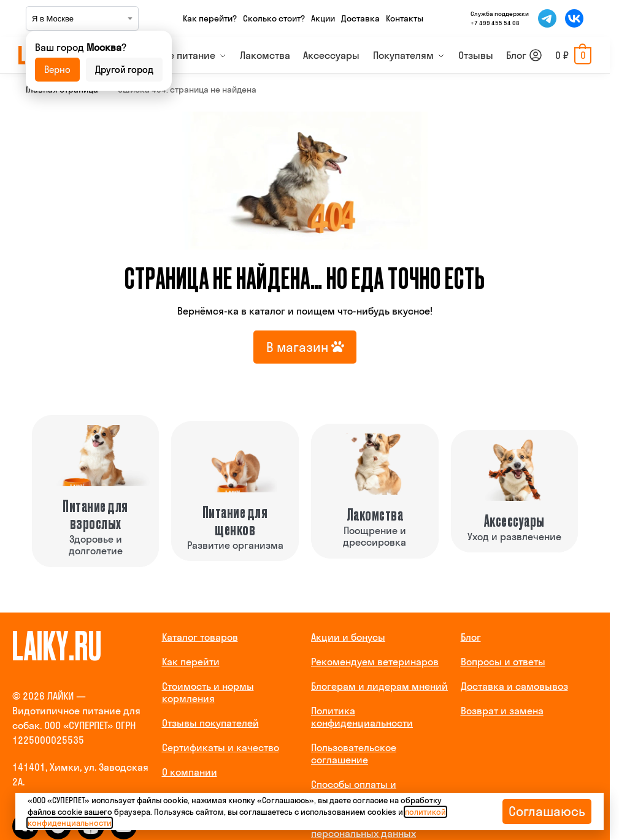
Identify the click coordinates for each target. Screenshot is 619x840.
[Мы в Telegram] (547, 18)
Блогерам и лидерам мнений (379, 686)
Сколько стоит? (274, 18)
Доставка (360, 18)
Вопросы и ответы (503, 662)
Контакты (405, 18)
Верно (57, 70)
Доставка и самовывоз (514, 686)
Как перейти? (210, 18)
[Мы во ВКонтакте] (574, 18)
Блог (471, 637)
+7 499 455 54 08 (495, 23)
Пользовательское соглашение (354, 754)
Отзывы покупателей (210, 723)
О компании (190, 772)
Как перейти (191, 662)
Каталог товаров (200, 637)
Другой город (124, 70)
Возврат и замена (502, 711)
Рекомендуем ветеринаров (375, 662)
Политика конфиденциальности (362, 717)
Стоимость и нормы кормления (208, 692)
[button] (573, 55)
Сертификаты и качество (221, 747)
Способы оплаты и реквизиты (354, 790)
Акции (323, 18)
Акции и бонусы (348, 637)
